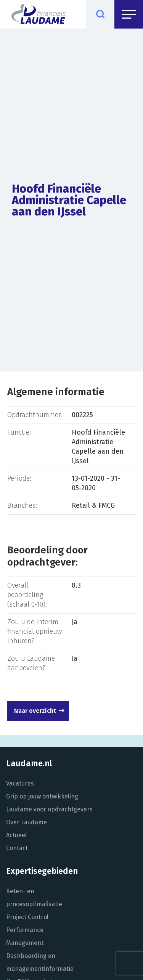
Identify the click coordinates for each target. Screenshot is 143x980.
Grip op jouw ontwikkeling (42, 796)
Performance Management (25, 936)
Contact (17, 848)
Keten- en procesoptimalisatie (34, 898)
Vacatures (20, 783)
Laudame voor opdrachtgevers (49, 809)
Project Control (27, 917)
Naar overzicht (35, 711)
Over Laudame (27, 822)
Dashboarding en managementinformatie (40, 962)
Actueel (16, 835)
